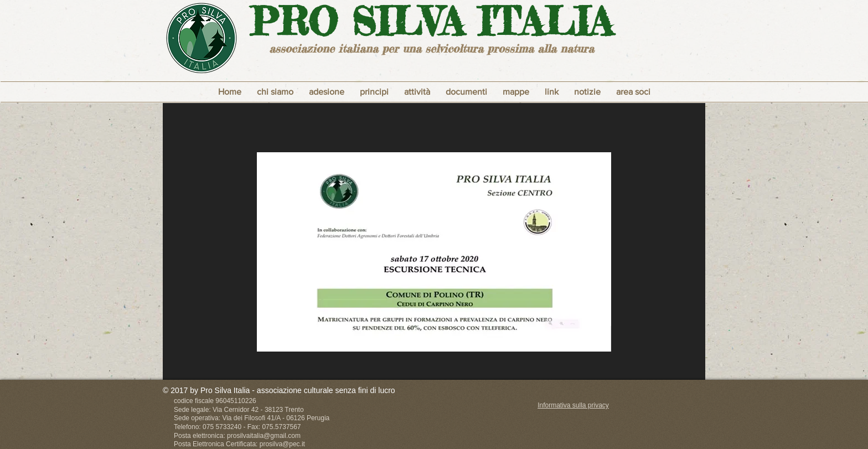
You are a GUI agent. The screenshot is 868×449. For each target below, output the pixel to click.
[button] (374, 92)
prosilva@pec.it (282, 444)
